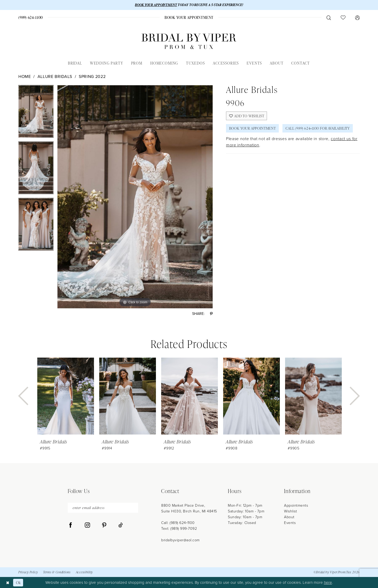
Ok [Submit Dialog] (19, 582)
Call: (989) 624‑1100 (178, 523)
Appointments (296, 505)
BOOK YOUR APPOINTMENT (155, 5)
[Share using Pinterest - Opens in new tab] (211, 314)
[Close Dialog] (8, 582)
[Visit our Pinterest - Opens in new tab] (104, 526)
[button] (357, 18)
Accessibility (84, 572)
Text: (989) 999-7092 (179, 529)
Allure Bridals (55, 76)
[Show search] (329, 18)
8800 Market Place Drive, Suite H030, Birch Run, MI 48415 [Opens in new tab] (189, 508)
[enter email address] (103, 508)
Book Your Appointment (253, 129)
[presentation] (66, 396)
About (289, 517)
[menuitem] (31, 17)
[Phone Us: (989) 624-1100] (31, 17)
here (328, 582)
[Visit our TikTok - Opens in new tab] (121, 526)
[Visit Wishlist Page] (343, 18)
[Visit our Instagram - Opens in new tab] (87, 526)
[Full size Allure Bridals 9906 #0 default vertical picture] (135, 197)
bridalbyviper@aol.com (180, 540)
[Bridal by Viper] (189, 41)
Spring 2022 (92, 76)
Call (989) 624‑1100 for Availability (319, 129)
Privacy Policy (28, 572)
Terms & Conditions (57, 572)
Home (25, 76)
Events (290, 523)
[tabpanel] (36, 113)
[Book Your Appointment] (189, 17)
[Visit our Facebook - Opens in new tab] (71, 526)
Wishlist (290, 511)
